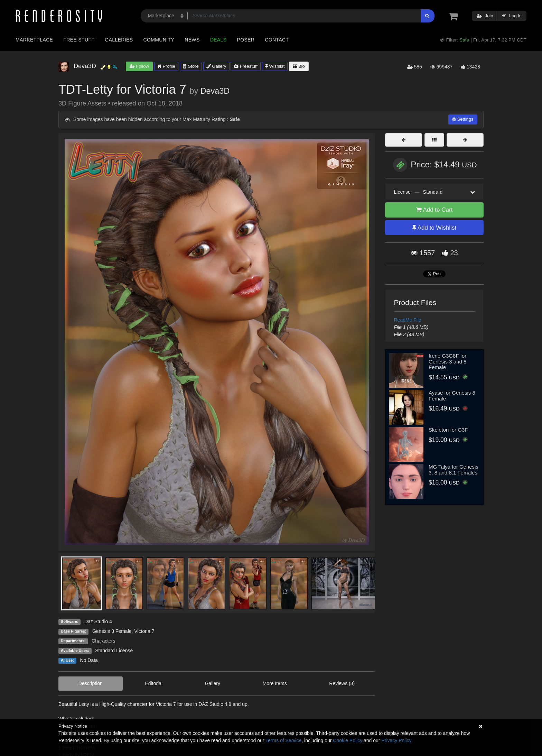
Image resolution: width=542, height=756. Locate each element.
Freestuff (246, 66)
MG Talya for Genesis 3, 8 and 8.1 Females (454, 470)
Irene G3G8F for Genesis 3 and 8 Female (447, 361)
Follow (139, 66)
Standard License (114, 651)
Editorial (154, 683)
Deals (218, 40)
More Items (275, 683)
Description (91, 683)
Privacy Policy (396, 740)
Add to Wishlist (434, 228)
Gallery (216, 66)
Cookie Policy (348, 740)
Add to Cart (434, 210)
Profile (166, 66)
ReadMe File (408, 320)
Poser (246, 40)
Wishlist (275, 66)
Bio (299, 66)
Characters (103, 641)
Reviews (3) (342, 683)
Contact (277, 40)
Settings (463, 119)
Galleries (119, 40)
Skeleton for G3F (448, 430)
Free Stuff (79, 40)
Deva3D (215, 91)
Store (191, 66)
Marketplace (34, 40)
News (192, 40)
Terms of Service (283, 740)
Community (159, 40)
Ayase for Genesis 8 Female (452, 396)
